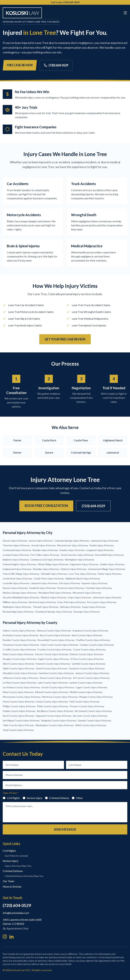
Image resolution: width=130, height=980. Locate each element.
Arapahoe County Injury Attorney (90, 631)
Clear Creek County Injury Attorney (59, 645)
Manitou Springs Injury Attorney (20, 593)
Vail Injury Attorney (70, 607)
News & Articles (12, 886)
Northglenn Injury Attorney (80, 560)
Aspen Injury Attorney (94, 607)
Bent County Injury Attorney (87, 635)
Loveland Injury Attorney (16, 555)
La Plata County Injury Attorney (20, 683)
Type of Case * (11, 793)
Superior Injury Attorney (95, 583)
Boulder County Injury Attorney (20, 640)
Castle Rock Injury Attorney (18, 578)
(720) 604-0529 (56, 65)
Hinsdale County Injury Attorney (20, 673)
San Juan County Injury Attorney (90, 716)
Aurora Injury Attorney (41, 541)
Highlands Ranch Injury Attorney (83, 578)
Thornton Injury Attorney (16, 545)
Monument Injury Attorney (87, 593)
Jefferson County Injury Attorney (20, 678)
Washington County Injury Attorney (55, 725)
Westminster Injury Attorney (73, 545)
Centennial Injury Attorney (17, 550)
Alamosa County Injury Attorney (54, 631)
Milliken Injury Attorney (15, 602)
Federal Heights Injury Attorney (20, 564)
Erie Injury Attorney (70, 583)
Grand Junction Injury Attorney (77, 555)
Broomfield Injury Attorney (110, 555)
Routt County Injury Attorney (19, 716)
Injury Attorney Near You (18, 866)
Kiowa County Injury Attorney (56, 678)
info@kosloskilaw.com (16, 913)
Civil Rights (11, 798)
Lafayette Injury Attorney (44, 583)
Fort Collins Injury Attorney (45, 555)
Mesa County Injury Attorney (18, 692)
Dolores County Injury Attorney (87, 654)
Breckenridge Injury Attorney (18, 612)
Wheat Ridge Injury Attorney (53, 564)
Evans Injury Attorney (80, 597)
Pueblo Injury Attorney (102, 545)
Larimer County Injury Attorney (86, 683)
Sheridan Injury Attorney (46, 569)
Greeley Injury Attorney (72, 550)
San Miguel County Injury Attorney (21, 720)
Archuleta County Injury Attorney (21, 635)
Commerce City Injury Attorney (47, 560)
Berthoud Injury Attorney (42, 602)
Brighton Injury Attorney (16, 560)
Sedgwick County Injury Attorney (59, 720)
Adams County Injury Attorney (19, 631)
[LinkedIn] (12, 937)
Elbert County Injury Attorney (19, 664)
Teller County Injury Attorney (18, 725)
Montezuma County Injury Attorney (22, 697)
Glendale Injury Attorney (54, 574)
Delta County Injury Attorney (18, 654)
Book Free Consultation (46, 506)
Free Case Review (20, 65)
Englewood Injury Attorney (17, 569)
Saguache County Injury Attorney (54, 716)
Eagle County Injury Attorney (54, 659)
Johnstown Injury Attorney (107, 597)
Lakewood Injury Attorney (105, 541)
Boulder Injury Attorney (45, 550)
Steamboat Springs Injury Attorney (54, 612)
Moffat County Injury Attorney (86, 692)
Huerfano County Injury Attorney (56, 673)
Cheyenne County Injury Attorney (21, 645)
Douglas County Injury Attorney (20, 659)
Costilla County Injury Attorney (19, 649)
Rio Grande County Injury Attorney (93, 711)
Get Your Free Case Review (65, 339)
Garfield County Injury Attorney (89, 664)
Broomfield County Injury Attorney (56, 640)
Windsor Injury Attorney (54, 597)
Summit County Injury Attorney (95, 720)
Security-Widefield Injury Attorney (21, 597)
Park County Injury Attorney (84, 702)
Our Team (8, 881)
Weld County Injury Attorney (91, 725)
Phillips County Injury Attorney (19, 706)
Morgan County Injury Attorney (96, 697)
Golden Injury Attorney (112, 564)
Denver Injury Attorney (15, 541)
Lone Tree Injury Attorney (82, 574)
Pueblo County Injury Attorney (19, 711)
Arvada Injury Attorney (44, 545)
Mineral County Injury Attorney (52, 692)
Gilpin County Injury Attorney (18, 668)
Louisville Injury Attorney (16, 583)
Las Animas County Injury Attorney (21, 687)
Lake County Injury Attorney (53, 683)
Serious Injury (32, 798)
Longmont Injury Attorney (100, 550)
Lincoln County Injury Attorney (58, 687)
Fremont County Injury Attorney (53, 664)
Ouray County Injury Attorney (52, 702)
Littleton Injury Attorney (74, 569)
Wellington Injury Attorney (17, 607)
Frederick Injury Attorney (42, 588)
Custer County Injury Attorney (89, 649)
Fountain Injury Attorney (99, 588)
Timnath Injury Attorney (46, 607)
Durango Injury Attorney (87, 612)
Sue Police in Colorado (17, 856)
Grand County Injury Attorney (52, 668)
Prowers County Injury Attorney (87, 706)
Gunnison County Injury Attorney (87, 668)
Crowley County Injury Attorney (55, 649)
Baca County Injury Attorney (55, 635)
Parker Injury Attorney (110, 574)
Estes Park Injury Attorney (72, 602)
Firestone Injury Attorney (71, 588)
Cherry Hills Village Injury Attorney (21, 574)
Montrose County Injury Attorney (60, 697)
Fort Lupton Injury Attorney (102, 602)
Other (77, 798)
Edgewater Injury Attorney (84, 564)
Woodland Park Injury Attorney (55, 593)
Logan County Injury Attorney (91, 687)
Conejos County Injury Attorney (97, 645)
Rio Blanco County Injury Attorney (55, 711)
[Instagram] (5, 937)
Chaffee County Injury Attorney (93, 640)
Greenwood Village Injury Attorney (107, 569)
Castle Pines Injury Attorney (49, 578)
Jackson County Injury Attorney (92, 673)
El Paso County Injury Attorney (87, 659)
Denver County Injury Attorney (52, 654)
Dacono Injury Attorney (15, 588)
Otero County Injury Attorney (19, 702)
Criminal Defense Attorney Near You (24, 876)
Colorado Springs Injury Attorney (72, 541)
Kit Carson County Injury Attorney (91, 678)
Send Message (65, 829)
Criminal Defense (57, 798)
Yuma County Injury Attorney (18, 730)
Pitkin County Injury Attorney (53, 706)
